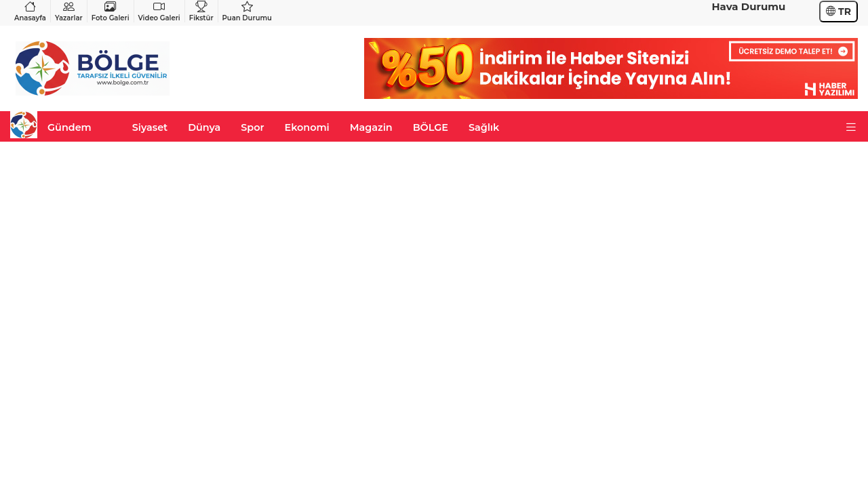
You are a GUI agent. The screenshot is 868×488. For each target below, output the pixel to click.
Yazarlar (69, 11)
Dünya (204, 127)
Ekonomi (307, 127)
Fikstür (201, 11)
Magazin (371, 127)
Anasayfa (30, 11)
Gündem (70, 127)
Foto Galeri (111, 11)
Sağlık (484, 127)
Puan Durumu (247, 11)
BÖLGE (431, 127)
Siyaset (150, 127)
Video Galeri (159, 11)
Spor (252, 127)
